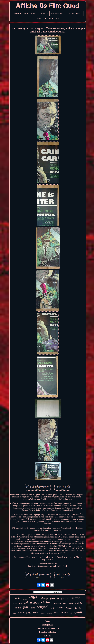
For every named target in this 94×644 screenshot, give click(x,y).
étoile (18, 598)
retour (68, 599)
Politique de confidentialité (48, 628)
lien (80, 608)
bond (52, 608)
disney (45, 598)
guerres (54, 598)
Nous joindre (48, 625)
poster (60, 607)
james (21, 612)
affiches (18, 608)
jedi (63, 599)
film (26, 607)
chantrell (25, 599)
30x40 (79, 603)
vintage (64, 612)
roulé (56, 613)
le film (29, 613)
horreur (57, 603)
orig (75, 608)
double (42, 613)
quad (78, 612)
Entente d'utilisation (48, 632)
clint (33, 608)
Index (48, 621)
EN (46, 636)
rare (36, 612)
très (21, 603)
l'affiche (69, 608)
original (43, 607)
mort (15, 613)
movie (76, 598)
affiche (34, 598)
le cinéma (49, 613)
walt (71, 613)
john (65, 603)
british (71, 603)
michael (15, 604)
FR (50, 636)
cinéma (46, 602)
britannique (32, 603)
